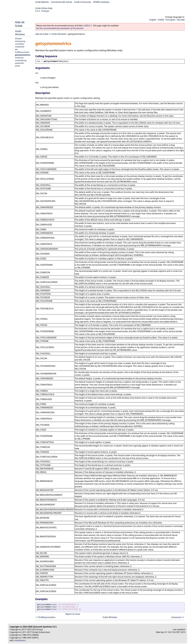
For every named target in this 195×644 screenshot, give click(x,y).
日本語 (161, 20)
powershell (19, 63)
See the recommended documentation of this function (60, 28)
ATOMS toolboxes (101, 2)
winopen (18, 38)
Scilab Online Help (44, 8)
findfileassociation (22, 52)
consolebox (20, 44)
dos (16, 49)
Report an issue (73, 614)
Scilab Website (42, 2)
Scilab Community (83, 2)
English (153, 20)
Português (170, 20)
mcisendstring (21, 60)
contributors (20, 640)
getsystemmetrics (23, 55)
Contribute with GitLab (61, 2)
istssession (19, 58)
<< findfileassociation (46, 617)
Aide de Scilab (20, 24)
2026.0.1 (88, 26)
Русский (181, 20)
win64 (17, 66)
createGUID (20, 47)
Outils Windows (20, 33)
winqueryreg (20, 41)
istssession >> (178, 617)
